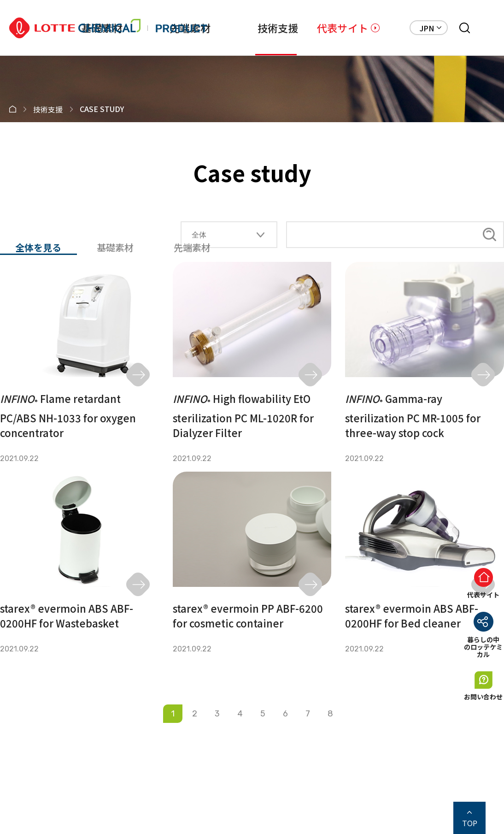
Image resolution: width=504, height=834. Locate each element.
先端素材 (192, 248)
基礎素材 (115, 248)
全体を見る (38, 248)
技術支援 (278, 28)
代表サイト (343, 28)
